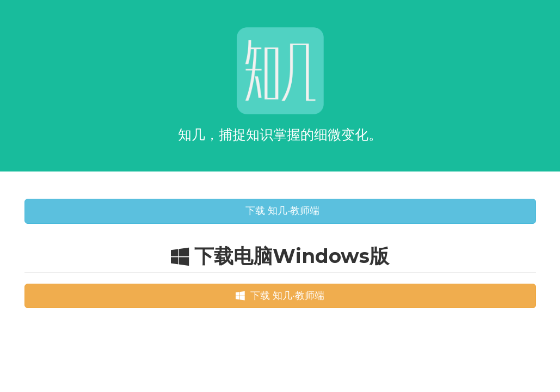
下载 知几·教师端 (280, 211)
